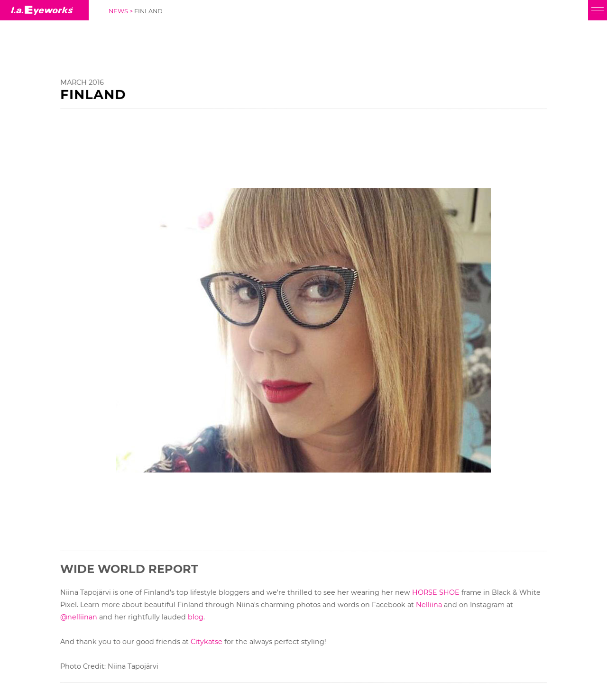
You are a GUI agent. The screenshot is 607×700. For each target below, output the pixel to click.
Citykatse (207, 642)
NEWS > (121, 11)
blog (196, 617)
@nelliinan (79, 617)
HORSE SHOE (436, 592)
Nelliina (429, 605)
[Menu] (598, 10)
